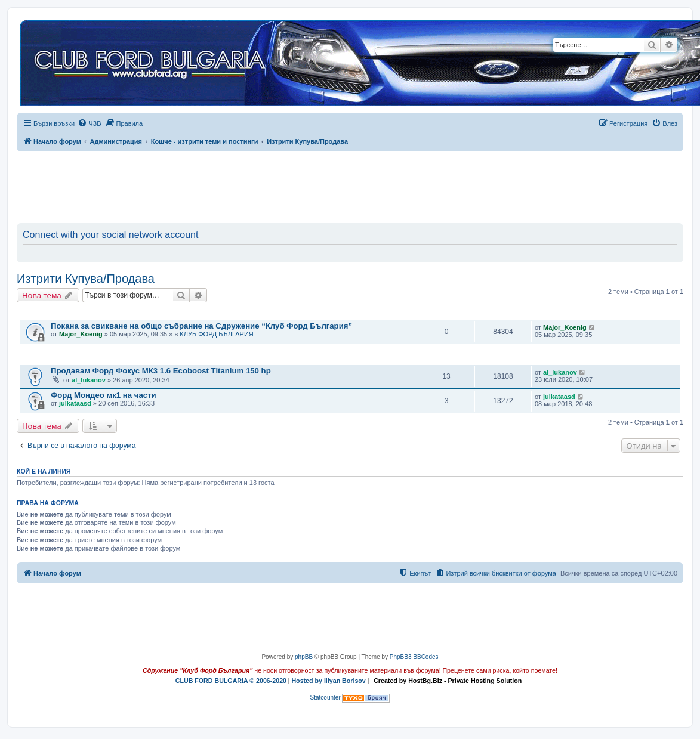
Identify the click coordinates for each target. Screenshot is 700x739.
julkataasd (75, 403)
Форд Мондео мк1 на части (104, 395)
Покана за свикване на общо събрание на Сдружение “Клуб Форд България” (201, 326)
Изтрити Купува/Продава (86, 279)
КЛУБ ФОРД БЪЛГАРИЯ (216, 334)
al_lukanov (89, 380)
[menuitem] (89, 123)
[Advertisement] (350, 185)
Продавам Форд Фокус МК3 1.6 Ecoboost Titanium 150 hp (161, 371)
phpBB (304, 657)
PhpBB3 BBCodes (414, 657)
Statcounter (326, 698)
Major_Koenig (81, 334)
